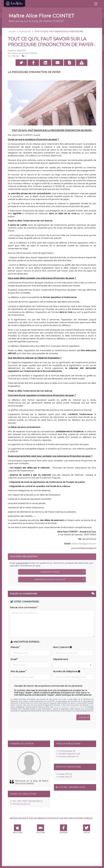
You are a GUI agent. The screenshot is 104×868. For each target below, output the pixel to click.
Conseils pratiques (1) (68, 756)
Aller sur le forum (63, 572)
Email (14, 659)
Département (61, 659)
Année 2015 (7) (65, 777)
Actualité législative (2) (69, 754)
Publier (84, 717)
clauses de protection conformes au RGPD (69, 707)
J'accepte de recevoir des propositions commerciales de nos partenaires (48, 686)
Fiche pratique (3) (67, 751)
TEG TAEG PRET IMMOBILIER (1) (27, 801)
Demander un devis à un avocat (60, 580)
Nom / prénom (62, 647)
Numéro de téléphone (67, 671)
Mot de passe (18, 671)
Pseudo (15, 647)
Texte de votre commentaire (23, 608)
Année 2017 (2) (65, 774)
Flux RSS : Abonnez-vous (72, 787)
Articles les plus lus (21, 804)
